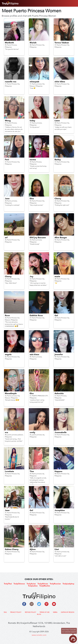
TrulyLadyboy (68, 584)
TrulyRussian (55, 584)
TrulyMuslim (45, 586)
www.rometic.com (39, 635)
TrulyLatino (33, 586)
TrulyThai (8, 584)
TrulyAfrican (43, 584)
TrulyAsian (31, 584)
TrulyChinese (19, 584)
